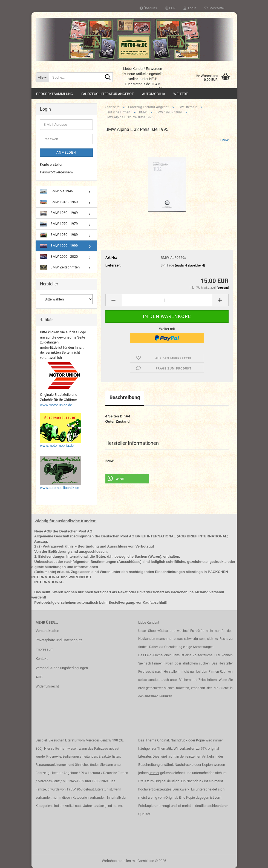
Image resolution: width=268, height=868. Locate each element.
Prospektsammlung (55, 94)
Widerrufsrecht (47, 686)
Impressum (44, 649)
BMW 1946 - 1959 (59, 202)
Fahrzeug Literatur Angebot (108, 94)
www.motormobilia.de (57, 446)
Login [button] (190, 8)
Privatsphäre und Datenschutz (59, 640)
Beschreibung (125, 397)
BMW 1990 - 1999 (59, 246)
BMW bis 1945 (56, 191)
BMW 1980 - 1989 (59, 235)
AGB (39, 677)
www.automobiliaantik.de (60, 488)
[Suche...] (42, 77)
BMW (224, 140)
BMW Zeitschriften (60, 267)
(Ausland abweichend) (190, 266)
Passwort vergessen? (57, 172)
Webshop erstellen (116, 861)
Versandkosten (47, 631)
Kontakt (42, 659)
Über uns (148, 8)
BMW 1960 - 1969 (59, 213)
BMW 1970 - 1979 (59, 224)
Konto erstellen (52, 164)
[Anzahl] (167, 300)
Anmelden (66, 153)
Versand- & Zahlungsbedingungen (62, 668)
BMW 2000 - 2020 (59, 257)
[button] (170, 8)
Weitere (181, 94)
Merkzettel (214, 8)
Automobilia (154, 94)
